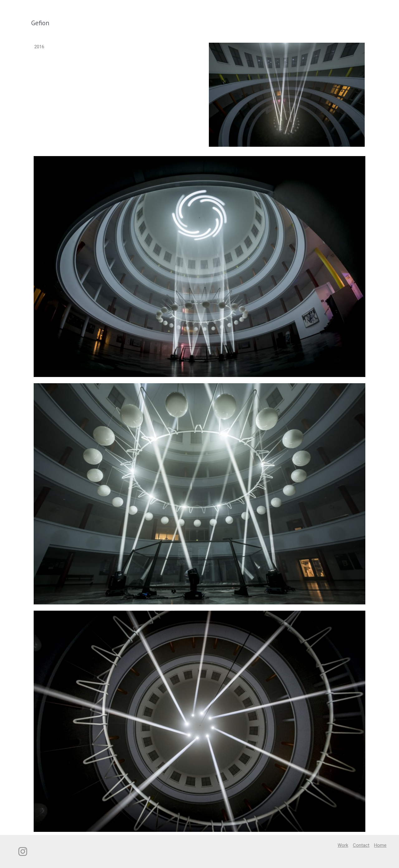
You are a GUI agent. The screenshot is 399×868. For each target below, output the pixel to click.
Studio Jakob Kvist (50, 11)
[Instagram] (23, 851)
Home (377, 11)
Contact (353, 11)
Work (330, 11)
